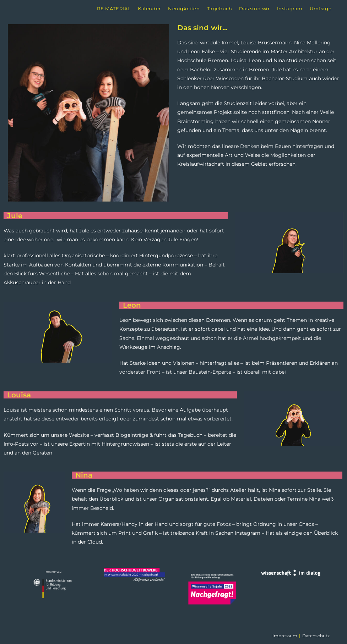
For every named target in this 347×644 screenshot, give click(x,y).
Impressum (285, 636)
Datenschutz (316, 636)
